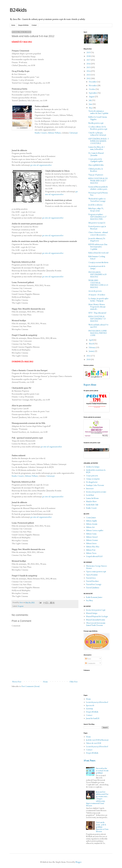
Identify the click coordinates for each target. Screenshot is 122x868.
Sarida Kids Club (92, 505)
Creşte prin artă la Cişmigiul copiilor (96, 160)
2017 (89, 60)
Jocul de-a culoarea (95, 205)
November (93, 85)
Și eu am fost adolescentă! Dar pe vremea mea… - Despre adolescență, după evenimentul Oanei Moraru (97, 799)
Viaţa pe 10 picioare (96, 175)
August (92, 97)
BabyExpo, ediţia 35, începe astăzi (96, 210)
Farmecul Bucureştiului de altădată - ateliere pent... (98, 188)
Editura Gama (91, 534)
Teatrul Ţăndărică (93, 588)
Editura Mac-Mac (93, 547)
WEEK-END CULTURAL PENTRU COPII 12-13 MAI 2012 (98, 284)
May (91, 108)
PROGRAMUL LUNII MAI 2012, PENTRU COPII (98, 333)
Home (13, 25)
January (92, 351)
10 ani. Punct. (90, 760)
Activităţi (89, 709)
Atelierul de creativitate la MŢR (96, 471)
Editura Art (90, 527)
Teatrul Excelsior (92, 581)
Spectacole (90, 705)
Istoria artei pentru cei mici (96, 492)
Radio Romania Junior (94, 597)
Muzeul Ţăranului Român (95, 620)
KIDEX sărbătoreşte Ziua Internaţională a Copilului (98, 247)
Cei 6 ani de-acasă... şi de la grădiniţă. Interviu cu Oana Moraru (102, 827)
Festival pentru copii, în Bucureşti (97, 228)
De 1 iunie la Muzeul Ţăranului (96, 154)
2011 (89, 356)
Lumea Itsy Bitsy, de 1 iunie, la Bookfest (97, 148)
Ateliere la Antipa (93, 467)
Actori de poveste (95, 291)
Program (21, 606)
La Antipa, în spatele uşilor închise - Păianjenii (98, 300)
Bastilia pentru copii (96, 123)
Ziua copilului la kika (96, 165)
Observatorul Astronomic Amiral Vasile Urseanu (96, 624)
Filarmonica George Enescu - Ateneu (97, 567)
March (92, 344)
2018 (89, 56)
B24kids (18, 10)
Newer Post (17, 682)
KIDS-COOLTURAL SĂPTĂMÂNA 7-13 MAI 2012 (97, 319)
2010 (89, 359)
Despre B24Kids (23, 25)
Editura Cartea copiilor (95, 530)
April (91, 340)
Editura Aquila (91, 521)
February (92, 347)
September (93, 93)
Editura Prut (91, 550)
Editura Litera (91, 543)
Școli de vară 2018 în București (97, 740)
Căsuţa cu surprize (93, 479)
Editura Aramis (92, 524)
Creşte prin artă (92, 476)
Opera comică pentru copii (96, 571)
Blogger (79, 862)
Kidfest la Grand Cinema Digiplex (98, 118)
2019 (89, 52)
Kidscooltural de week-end (98, 253)
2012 (89, 78)
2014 (89, 71)
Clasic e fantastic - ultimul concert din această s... (98, 233)
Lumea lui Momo (92, 498)
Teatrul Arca (91, 578)
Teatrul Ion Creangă (94, 584)
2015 (89, 67)
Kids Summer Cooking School (97, 258)
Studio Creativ (41, 133)
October (92, 89)
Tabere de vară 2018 (94, 743)
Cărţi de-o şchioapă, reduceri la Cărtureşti (97, 134)
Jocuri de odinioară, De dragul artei (97, 240)
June (91, 104)
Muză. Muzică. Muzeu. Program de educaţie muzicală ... (97, 307)
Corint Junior (91, 518)
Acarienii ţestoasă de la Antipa (97, 267)
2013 (89, 75)
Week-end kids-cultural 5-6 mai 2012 (98, 326)
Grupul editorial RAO (94, 556)
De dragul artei (92, 482)
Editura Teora (91, 553)
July (90, 100)
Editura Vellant (54, 133)
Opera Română (92, 575)
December (93, 82)
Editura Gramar (92, 540)
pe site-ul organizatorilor (41, 165)
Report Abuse (90, 385)
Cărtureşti (73, 133)
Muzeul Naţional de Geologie (97, 616)
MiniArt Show (91, 501)
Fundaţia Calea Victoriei (95, 485)
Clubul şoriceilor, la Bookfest (96, 170)
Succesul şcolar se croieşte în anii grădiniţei (102, 771)
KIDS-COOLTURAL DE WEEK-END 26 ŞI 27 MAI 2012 (98, 181)
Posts (88, 659)
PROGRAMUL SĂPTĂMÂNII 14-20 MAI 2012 (97, 274)
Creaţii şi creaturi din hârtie (98, 262)
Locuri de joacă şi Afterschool (97, 702)
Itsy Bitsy (89, 600)
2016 (89, 64)
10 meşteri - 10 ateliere (97, 295)
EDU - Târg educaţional (97, 313)
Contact (34, 25)
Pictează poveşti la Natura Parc (98, 194)
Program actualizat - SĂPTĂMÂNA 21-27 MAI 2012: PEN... (98, 217)
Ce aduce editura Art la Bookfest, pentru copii (98, 128)
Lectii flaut (90, 495)
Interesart (90, 488)
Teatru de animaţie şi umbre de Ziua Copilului (98, 112)
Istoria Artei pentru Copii (96, 610)
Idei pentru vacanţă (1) (97, 223)
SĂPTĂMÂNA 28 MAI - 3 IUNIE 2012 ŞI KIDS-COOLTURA (99, 141)
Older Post (74, 682)
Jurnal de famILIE (93, 718)
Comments (90, 663)
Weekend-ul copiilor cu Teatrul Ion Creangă (97, 200)
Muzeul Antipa (92, 613)
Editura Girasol (92, 537)
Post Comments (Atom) (31, 686)
